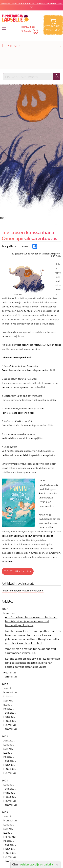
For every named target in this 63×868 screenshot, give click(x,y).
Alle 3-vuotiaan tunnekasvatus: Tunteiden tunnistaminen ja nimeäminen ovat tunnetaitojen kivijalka (31, 582)
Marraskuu (10, 653)
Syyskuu (8, 661)
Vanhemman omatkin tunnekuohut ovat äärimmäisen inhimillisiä (31, 612)
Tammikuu (10, 637)
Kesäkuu (9, 669)
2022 (5, 773)
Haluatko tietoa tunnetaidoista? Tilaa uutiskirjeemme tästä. (32, 4)
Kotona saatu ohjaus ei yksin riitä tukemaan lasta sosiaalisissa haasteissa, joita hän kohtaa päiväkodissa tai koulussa (33, 623)
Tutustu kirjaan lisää (18, 532)
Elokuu (8, 665)
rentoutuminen (9, 551)
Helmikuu (10, 633)
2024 (5, 697)
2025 (5, 645)
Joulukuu (9, 649)
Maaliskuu (10, 574)
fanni (41, 551)
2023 (5, 741)
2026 (5, 570)
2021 (5, 829)
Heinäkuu (9, 797)
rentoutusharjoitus (28, 551)
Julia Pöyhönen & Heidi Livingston (43, 214)
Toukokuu (10, 673)
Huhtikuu (9, 677)
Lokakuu (9, 657)
